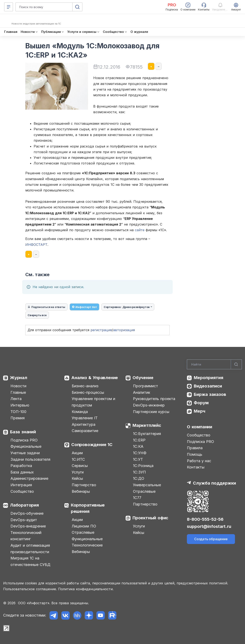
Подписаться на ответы (46, 307)
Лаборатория (24, 505)
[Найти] (236, 364)
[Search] (214, 364)
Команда (80, 412)
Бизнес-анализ (85, 386)
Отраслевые (83, 532)
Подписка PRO (24, 440)
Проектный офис (150, 518)
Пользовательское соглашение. (30, 589)
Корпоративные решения (88, 508)
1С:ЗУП (139, 472)
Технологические (87, 545)
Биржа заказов (210, 394)
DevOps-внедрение (28, 526)
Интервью (20, 405)
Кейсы (77, 478)
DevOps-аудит (24, 520)
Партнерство (84, 485)
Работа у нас (199, 461)
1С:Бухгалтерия (147, 434)
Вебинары (81, 491)
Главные (18, 392)
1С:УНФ (140, 453)
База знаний (23, 432)
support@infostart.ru (209, 526)
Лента (16, 399)
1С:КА (138, 446)
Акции (77, 453)
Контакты (196, 467)
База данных (22, 472)
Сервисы (80, 466)
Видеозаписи (208, 386)
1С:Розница (143, 466)
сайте (140, 230)
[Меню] (9, 7)
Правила (195, 448)
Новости (18, 386)
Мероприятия (209, 378)
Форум (201, 403)
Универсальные (147, 485)
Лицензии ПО (84, 526)
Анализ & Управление (95, 378)
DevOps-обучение (27, 513)
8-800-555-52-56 (205, 519)
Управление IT (85, 418)
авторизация (124, 330)
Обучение (143, 378)
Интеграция (21, 485)
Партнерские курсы (151, 412)
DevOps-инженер (149, 405)
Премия (18, 418)
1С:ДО (139, 478)
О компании (200, 427)
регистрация (101, 330)
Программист (145, 386)
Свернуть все (37, 315)
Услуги (78, 472)
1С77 (137, 498)
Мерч (200, 411)
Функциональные (26, 446)
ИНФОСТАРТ (36, 245)
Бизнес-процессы (88, 392)
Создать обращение (211, 539)
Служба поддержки (214, 483)
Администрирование (29, 478)
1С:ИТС (78, 459)
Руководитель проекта (154, 399)
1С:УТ (138, 459)
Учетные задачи (25, 453)
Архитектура (84, 424)
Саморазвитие (85, 431)
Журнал (19, 378)
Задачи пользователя (30, 459)
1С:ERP (139, 440)
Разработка (21, 466)
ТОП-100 (18, 412)
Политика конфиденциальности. (86, 589)
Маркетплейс (147, 425)
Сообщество (22, 491)
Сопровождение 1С (92, 445)
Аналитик (142, 392)
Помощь (195, 454)
